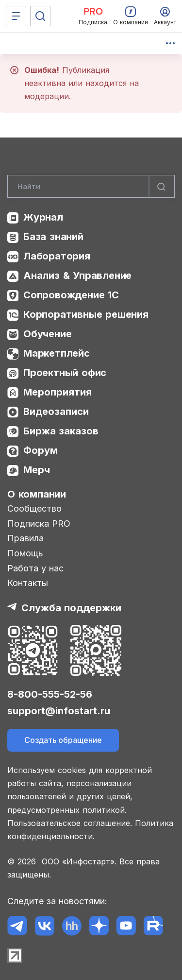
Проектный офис (65, 373)
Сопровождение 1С (71, 295)
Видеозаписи (56, 412)
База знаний (53, 237)
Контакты (28, 583)
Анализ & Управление (77, 275)
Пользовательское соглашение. (70, 823)
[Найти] (162, 187)
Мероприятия (58, 392)
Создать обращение (63, 740)
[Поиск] (40, 16)
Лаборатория (57, 256)
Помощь (25, 553)
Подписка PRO (39, 524)
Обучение (47, 334)
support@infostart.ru (59, 711)
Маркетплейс (57, 353)
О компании (37, 494)
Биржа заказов (61, 431)
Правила (25, 538)
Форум (41, 450)
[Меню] (16, 16)
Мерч (37, 470)
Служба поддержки (71, 608)
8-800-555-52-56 (50, 694)
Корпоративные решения (86, 314)
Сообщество (34, 508)
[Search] (91, 187)
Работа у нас (35, 568)
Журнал (43, 217)
